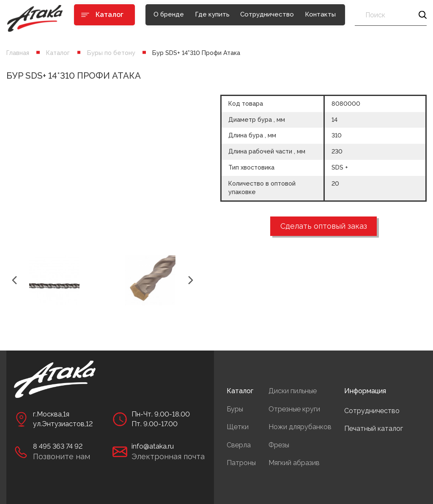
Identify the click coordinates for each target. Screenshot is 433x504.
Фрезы (279, 445)
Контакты (320, 14)
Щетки (238, 427)
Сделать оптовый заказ (324, 226)
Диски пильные (293, 391)
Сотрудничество (267, 14)
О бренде (169, 14)
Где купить (212, 14)
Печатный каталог (374, 429)
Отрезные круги (294, 409)
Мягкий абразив (294, 463)
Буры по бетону (111, 53)
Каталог (58, 53)
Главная (18, 53)
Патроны (241, 463)
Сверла (239, 445)
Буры (235, 409)
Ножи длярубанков (300, 427)
